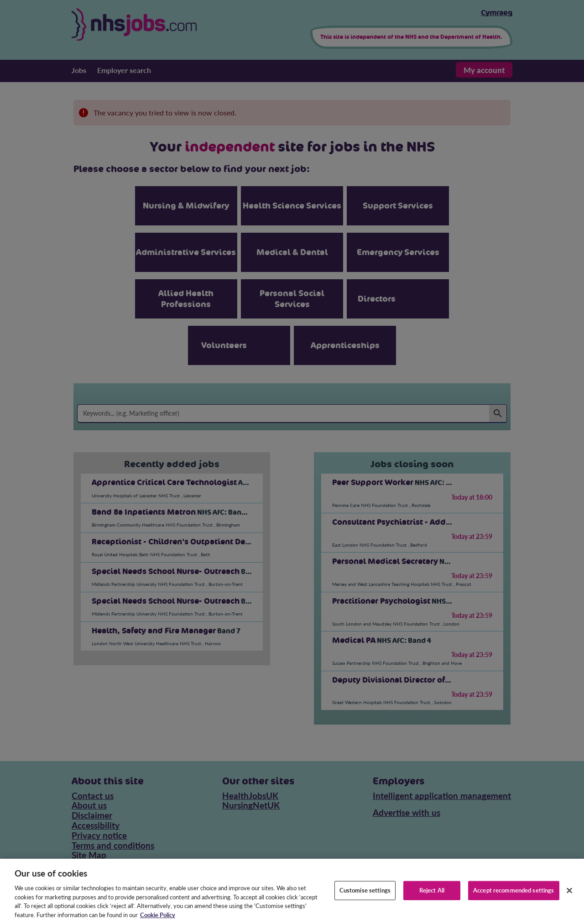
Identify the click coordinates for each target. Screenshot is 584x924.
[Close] (569, 903)
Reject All (432, 903)
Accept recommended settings (514, 903)
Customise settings (365, 903)
